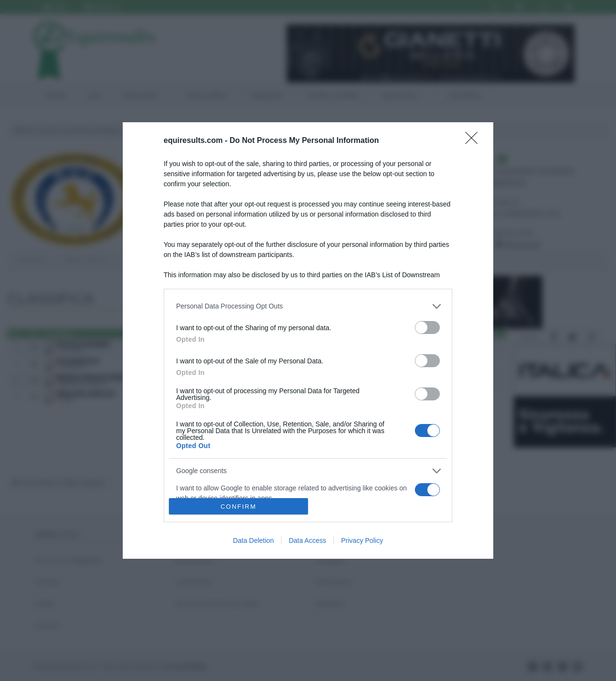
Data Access (308, 540)
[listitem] (308, 306)
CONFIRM (238, 507)
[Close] (475, 141)
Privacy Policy (362, 540)
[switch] (427, 328)
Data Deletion (253, 540)
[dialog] (308, 341)
